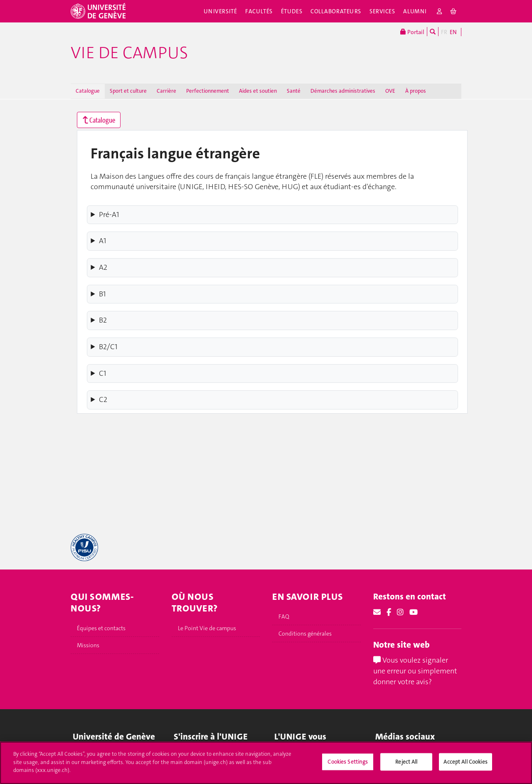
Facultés (259, 11)
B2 (103, 320)
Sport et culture (128, 91)
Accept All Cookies (465, 770)
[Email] (377, 612)
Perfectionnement (208, 91)
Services (382, 11)
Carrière (166, 91)
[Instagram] (400, 612)
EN (453, 32)
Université (220, 11)
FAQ (284, 616)
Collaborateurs (336, 11)
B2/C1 (108, 347)
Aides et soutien (258, 91)
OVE (390, 91)
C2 (103, 399)
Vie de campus (129, 53)
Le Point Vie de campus (207, 628)
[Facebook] (389, 612)
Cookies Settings (348, 770)
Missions (88, 645)
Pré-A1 (109, 214)
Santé (294, 91)
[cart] (454, 11)
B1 (102, 294)
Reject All (406, 770)
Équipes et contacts (101, 628)
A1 (103, 241)
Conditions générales (305, 634)
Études (292, 11)
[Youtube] (414, 612)
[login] (440, 11)
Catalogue (88, 91)
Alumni (415, 11)
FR (444, 32)
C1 (103, 373)
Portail (412, 32)
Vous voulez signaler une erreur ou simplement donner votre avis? (415, 671)
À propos (416, 91)
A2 (103, 267)
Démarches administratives (343, 91)
